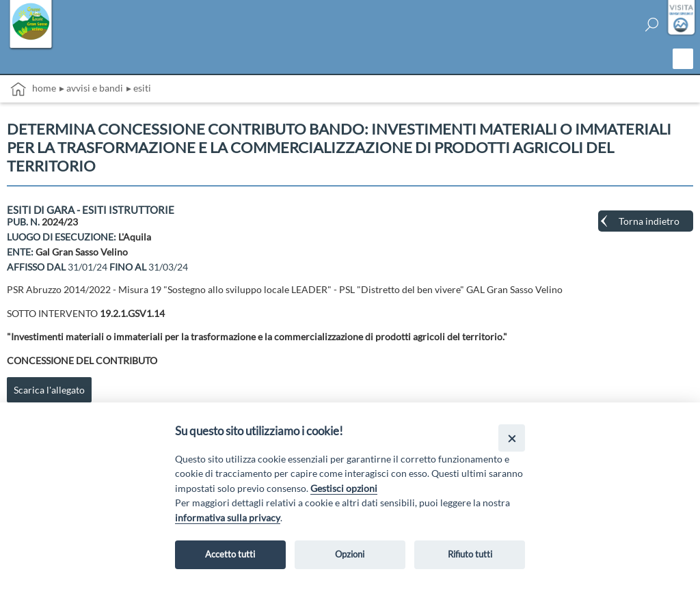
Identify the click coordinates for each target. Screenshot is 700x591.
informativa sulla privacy (228, 518)
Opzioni (350, 554)
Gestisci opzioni (344, 488)
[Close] (512, 438)
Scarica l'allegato (49, 390)
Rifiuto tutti (470, 554)
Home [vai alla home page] (33, 89)
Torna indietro (649, 221)
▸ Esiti (139, 88)
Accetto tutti (230, 554)
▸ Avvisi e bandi (91, 88)
